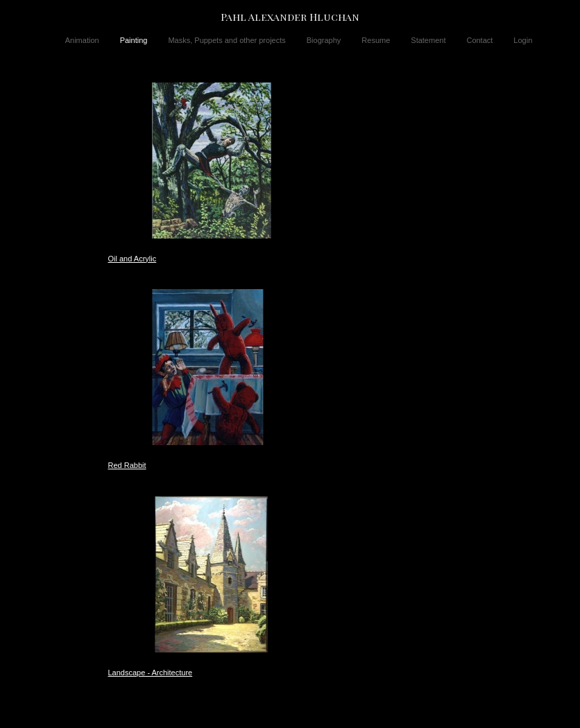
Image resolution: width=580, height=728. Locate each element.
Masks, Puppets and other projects (227, 40)
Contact (479, 40)
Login (523, 40)
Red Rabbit (127, 465)
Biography (324, 40)
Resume (376, 40)
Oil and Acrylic (133, 259)
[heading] (290, 17)
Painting (134, 40)
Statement (428, 40)
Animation (82, 40)
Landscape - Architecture (151, 673)
